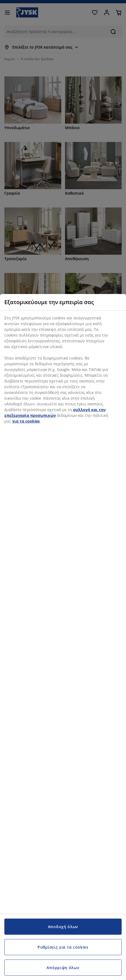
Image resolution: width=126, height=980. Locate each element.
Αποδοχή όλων (63, 927)
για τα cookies (26, 421)
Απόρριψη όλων (63, 968)
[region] (63, 637)
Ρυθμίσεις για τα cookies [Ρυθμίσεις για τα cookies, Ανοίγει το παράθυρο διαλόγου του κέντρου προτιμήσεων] (63, 947)
